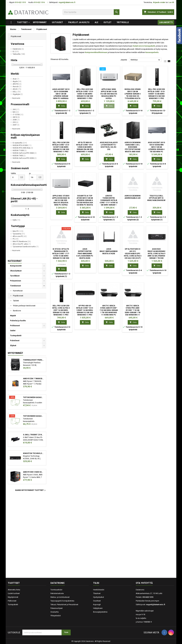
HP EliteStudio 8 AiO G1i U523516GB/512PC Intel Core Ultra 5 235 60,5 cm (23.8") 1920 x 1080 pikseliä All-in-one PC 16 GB (133, 256)
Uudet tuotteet (14, 593)
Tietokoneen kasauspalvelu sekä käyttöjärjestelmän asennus (33, 416)
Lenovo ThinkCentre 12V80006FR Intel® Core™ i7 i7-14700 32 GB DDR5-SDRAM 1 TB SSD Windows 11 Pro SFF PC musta (109, 203)
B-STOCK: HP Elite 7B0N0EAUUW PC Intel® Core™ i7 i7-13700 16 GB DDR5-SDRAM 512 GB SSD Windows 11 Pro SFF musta (61, 256)
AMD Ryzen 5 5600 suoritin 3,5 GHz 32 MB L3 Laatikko (33, 472)
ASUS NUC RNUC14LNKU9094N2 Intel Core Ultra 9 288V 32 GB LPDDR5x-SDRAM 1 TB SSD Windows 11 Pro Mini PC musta (156, 256)
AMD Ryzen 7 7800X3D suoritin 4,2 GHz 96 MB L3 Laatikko (33, 379)
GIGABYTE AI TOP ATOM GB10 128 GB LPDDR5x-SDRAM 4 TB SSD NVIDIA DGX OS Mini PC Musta (85, 200)
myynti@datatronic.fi (67, 2)
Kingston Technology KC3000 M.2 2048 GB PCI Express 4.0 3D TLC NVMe (33, 453)
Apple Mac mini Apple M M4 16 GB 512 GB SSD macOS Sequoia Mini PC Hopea (109, 94)
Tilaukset (97, 593)
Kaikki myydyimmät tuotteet (31, 490)
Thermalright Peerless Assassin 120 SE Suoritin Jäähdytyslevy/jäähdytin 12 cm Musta (33, 360)
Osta (61, 106)
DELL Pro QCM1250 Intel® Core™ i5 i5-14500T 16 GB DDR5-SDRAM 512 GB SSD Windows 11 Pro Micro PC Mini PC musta (156, 96)
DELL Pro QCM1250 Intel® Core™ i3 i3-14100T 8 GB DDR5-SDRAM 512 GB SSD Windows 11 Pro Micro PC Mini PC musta (61, 149)
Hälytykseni (98, 608)
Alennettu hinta (14, 590)
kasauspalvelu (152, 52)
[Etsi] (91, 12)
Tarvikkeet (15, 276)
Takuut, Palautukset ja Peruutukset (64, 604)
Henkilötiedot (99, 590)
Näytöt (13, 316)
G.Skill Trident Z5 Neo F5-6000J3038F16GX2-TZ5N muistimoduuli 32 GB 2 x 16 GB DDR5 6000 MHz (33, 435)
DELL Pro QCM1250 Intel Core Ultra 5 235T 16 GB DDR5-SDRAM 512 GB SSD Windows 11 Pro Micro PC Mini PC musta (61, 313)
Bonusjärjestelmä (100, 612)
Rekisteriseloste (57, 593)
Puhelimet (15, 341)
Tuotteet (22, 22)
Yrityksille (123, 22)
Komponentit (16, 266)
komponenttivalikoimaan (96, 52)
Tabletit (16, 301)
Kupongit (97, 604)
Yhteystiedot (56, 616)
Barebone (17, 311)
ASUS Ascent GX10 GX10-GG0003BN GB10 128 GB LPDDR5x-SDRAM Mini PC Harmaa (61, 94)
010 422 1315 (20, 2)
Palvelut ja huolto (79, 22)
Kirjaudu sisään (159, 2)
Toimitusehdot (56, 590)
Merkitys (146, 60)
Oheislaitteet (16, 271)
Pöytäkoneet (18, 296)
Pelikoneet (15, 326)
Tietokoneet (15, 286)
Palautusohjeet (57, 608)
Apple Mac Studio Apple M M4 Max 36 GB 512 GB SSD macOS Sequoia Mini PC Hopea (61, 200)
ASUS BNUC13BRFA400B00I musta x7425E (109, 251)
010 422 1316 (39, 2)
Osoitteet (97, 601)
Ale (96, 22)
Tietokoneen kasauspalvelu (33, 397)
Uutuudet (57, 22)
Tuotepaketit (16, 336)
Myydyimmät (40, 22)
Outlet (107, 22)
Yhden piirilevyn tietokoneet (24, 306)
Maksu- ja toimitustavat (60, 597)
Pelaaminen (16, 281)
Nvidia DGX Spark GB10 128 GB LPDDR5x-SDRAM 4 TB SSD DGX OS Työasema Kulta (133, 94)
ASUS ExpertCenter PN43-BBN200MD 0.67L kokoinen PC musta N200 (85, 254)
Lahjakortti (166, 22)
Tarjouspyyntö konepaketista (62, 601)
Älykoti (13, 345)
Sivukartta (55, 612)
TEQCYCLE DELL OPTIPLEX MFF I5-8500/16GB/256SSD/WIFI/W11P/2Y (161, 198)
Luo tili (171, 2)
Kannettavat (18, 291)
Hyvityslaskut (99, 597)
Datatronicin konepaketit (144, 46)
